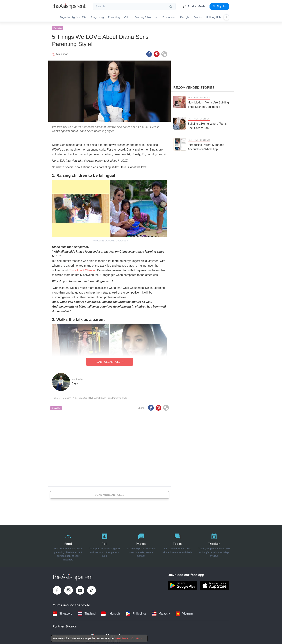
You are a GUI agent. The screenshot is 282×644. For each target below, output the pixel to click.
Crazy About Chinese (82, 269)
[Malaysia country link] (161, 612)
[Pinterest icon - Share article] (157, 53)
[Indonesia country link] (111, 612)
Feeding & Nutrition (146, 17)
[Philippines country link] (136, 612)
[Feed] (68, 545)
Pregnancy (97, 17)
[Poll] (105, 545)
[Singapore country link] (62, 612)
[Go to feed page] (69, 8)
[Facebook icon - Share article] (149, 53)
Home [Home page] (55, 396)
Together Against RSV (73, 17)
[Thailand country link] (87, 612)
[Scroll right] (226, 17)
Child (127, 17)
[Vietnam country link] (184, 612)
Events (198, 17)
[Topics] (177, 545)
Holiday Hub (213, 17)
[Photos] (141, 545)
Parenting (114, 17)
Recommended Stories (194, 86)
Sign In (219, 6)
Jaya (75, 382)
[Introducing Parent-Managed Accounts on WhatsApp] (202, 143)
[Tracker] (214, 545)
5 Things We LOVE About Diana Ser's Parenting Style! (101, 396)
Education (168, 17)
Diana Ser (56, 407)
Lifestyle (184, 17)
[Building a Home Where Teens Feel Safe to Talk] (202, 122)
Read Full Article (110, 360)
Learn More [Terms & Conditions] (122, 638)
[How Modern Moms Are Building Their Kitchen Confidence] (202, 101)
